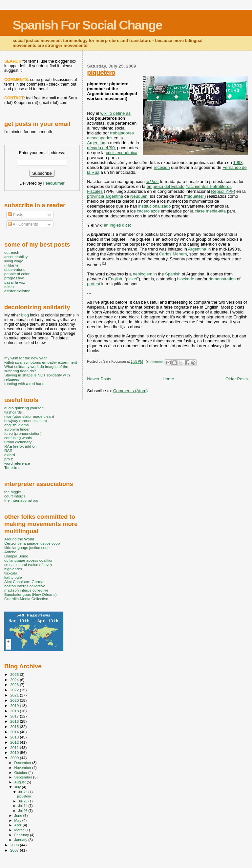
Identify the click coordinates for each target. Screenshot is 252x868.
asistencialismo (17, 291)
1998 (238, 162)
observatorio (15, 269)
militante (11, 265)
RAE (8, 450)
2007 (15, 850)
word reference (17, 463)
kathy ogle (13, 577)
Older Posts (237, 379)
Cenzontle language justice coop (32, 543)
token (9, 286)
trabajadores (122, 133)
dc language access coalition (29, 560)
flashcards (13, 412)
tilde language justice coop (27, 547)
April (19, 825)
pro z (9, 459)
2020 (15, 700)
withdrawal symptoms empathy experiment (41, 362)
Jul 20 (23, 801)
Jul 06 (23, 811)
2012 (15, 742)
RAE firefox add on (20, 446)
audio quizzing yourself (24, 408)
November (23, 768)
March (20, 830)
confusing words (18, 438)
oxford (10, 455)
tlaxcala (11, 573)
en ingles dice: (117, 225)
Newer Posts (99, 379)
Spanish (173, 274)
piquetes (195, 196)
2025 (15, 674)
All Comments (23, 224)
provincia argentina (105, 196)
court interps (15, 496)
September (24, 777)
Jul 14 (23, 806)
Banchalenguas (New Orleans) (31, 594)
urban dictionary (18, 442)
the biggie (13, 492)
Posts (15, 215)
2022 (15, 690)
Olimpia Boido (16, 556)
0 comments (155, 362)
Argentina (96, 143)
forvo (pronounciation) (23, 433)
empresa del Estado (166, 186)
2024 (15, 680)
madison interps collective (26, 590)
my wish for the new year (26, 358)
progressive (14, 278)
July (18, 787)
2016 (15, 721)
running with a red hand (24, 384)
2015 (15, 727)
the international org (21, 500)
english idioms (16, 425)
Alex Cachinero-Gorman (25, 582)
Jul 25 (23, 792)
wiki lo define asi (116, 113)
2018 (15, 711)
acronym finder (17, 429)
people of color (17, 274)
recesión (162, 167)
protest (94, 284)
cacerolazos (148, 211)
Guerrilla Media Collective (26, 599)
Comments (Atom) (130, 391)
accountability (16, 257)
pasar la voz (15, 282)
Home (168, 379)
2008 (15, 845)
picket (132, 279)
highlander (13, 569)
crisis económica (121, 153)
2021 (15, 695)
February (22, 835)
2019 (15, 706)
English (115, 279)
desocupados (100, 138)
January (21, 840)
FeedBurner (54, 183)
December (23, 763)
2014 (15, 732)
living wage (14, 261)
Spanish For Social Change (87, 25)
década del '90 (101, 148)
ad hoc (152, 182)
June (19, 816)
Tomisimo (12, 467)
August (21, 782)
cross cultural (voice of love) (28, 565)
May (18, 820)
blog (25, 315)
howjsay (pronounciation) (26, 421)
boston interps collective (25, 586)
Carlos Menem (173, 254)
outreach (12, 252)
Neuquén (139, 196)
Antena (10, 552)
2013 (15, 737)
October (21, 773)
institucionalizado (154, 206)
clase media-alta (210, 211)
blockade (186, 279)
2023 (15, 685)
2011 (15, 747)
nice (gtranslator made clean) (29, 416)
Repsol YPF (222, 191)
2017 (15, 716)
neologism (143, 274)
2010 (15, 752)
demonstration (222, 279)
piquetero (101, 72)
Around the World (19, 539)
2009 (15, 758)
